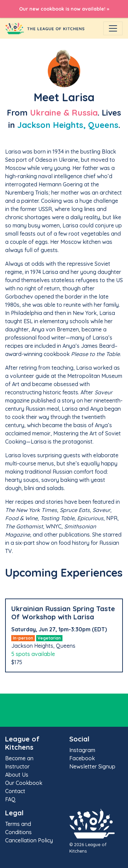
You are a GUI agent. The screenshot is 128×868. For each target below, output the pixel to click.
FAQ (10, 799)
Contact (15, 791)
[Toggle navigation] (113, 28)
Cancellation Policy (29, 840)
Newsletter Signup (92, 766)
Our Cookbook (24, 783)
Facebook (82, 758)
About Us (17, 775)
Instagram (82, 750)
